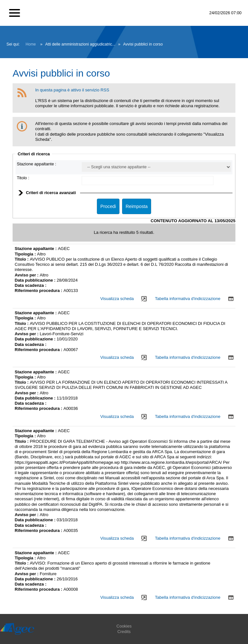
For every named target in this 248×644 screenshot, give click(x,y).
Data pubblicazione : (36, 280)
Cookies (124, 626)
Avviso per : (27, 275)
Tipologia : (26, 254)
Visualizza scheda (117, 299)
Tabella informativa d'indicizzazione (188, 299)
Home (31, 44)
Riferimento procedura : (39, 291)
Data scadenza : (31, 285)
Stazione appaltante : (36, 164)
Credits (124, 632)
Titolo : (23, 178)
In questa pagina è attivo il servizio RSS (72, 90)
